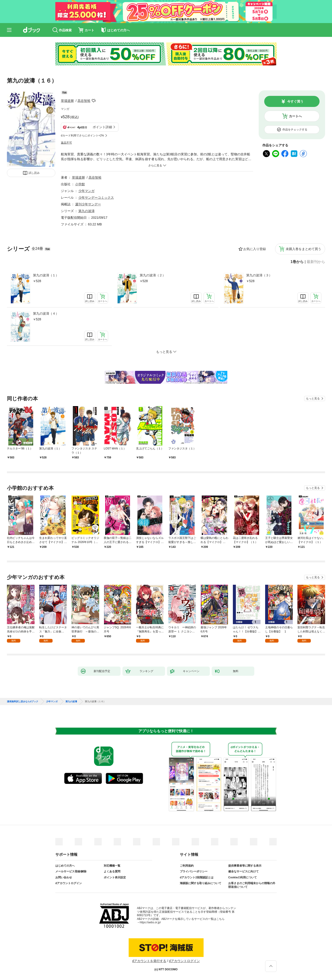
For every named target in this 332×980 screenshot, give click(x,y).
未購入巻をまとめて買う (303, 249)
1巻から (297, 262)
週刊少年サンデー (88, 204)
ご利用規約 (187, 866)
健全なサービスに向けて (243, 871)
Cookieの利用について (243, 877)
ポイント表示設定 (115, 877)
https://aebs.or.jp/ (150, 922)
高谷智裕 (84, 101)
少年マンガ (86, 191)
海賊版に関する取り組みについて (201, 883)
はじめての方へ (65, 866)
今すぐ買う (295, 101)
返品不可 (66, 143)
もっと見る (313, 398)
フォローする (94, 101)
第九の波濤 (86, 211)
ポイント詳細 (102, 127)
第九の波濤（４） (46, 313)
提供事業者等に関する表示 (245, 866)
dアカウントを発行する (149, 961)
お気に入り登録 (255, 249)
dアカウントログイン (69, 883)
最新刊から (316, 262)
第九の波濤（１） (46, 275)
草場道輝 (67, 101)
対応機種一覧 (112, 866)
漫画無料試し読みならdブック (23, 702)
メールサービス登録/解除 (71, 871)
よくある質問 (112, 871)
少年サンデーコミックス (96, 198)
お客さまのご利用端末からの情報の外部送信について (252, 885)
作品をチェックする (295, 130)
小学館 (80, 184)
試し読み (34, 173)
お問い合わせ (64, 877)
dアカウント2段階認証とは (197, 877)
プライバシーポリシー (194, 871)
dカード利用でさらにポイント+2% (82, 136)
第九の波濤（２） (153, 275)
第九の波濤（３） (259, 275)
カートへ (295, 116)
